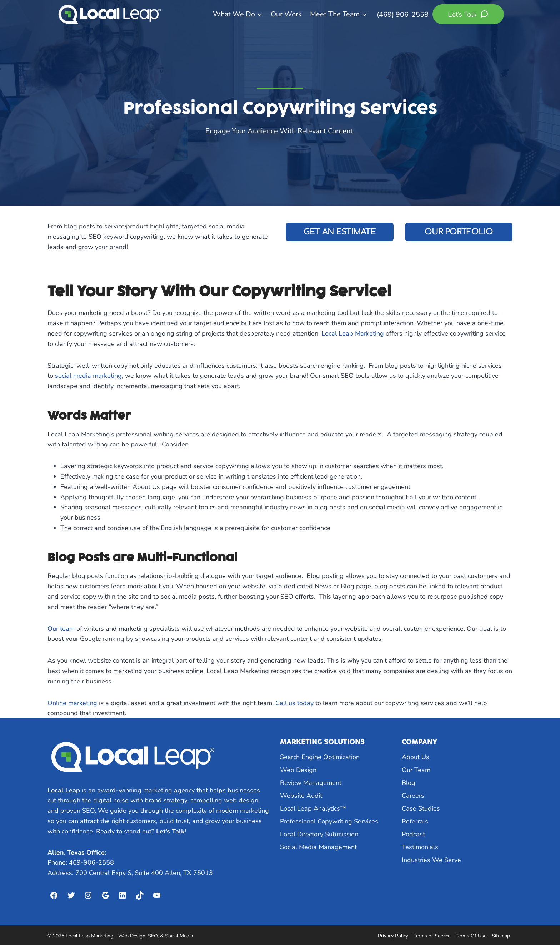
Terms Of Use (471, 936)
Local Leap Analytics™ (313, 808)
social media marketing (88, 376)
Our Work (286, 14)
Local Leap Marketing (353, 333)
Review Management (311, 783)
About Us (416, 757)
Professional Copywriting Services (329, 821)
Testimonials (420, 847)
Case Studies (421, 808)
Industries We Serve (431, 860)
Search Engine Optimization (320, 757)
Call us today (294, 703)
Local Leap (64, 790)
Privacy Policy (393, 936)
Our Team (416, 770)
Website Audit (301, 796)
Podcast (413, 834)
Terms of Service (432, 936)
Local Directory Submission (319, 834)
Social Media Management (318, 847)
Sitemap (501, 936)
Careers (413, 796)
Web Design (298, 770)
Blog (409, 783)
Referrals (415, 821)
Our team (61, 629)
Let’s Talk (170, 831)
